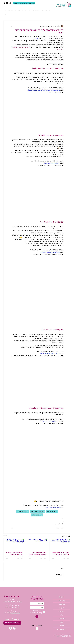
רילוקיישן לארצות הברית (38, 511)
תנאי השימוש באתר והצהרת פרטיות (63, 635)
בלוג (62, 615)
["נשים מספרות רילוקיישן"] (12, 623)
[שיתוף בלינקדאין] (59, 524)
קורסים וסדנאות (62, 629)
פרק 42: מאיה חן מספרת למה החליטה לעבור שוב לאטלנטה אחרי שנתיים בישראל (60, 554)
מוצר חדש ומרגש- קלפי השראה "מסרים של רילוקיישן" (37, 554)
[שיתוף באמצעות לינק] (56, 524)
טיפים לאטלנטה (37, 515)
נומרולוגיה (62, 604)
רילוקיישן (61, 519)
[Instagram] (4, 3)
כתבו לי (62, 626)
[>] (37, 616)
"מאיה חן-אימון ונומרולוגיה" (12, 607)
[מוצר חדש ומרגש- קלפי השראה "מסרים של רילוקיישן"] (37, 544)
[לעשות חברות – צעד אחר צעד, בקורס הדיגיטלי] (24, 3)
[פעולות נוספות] (12, 26)
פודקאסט (62, 619)
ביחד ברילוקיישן (15, 613)
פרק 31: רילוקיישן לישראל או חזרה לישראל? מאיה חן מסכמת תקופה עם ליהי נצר (14, 554)
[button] (10, 3)
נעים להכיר (62, 611)
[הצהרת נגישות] (37, 625)
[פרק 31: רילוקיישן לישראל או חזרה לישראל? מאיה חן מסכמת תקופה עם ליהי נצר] (14, 544)
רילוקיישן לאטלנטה (23, 511)
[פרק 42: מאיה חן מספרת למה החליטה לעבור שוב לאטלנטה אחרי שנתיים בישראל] (60, 544)
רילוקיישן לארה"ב (52, 511)
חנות (62, 622)
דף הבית (62, 597)
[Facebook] (7, 3)
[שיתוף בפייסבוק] (63, 524)
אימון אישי (62, 601)
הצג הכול (5, 536)
